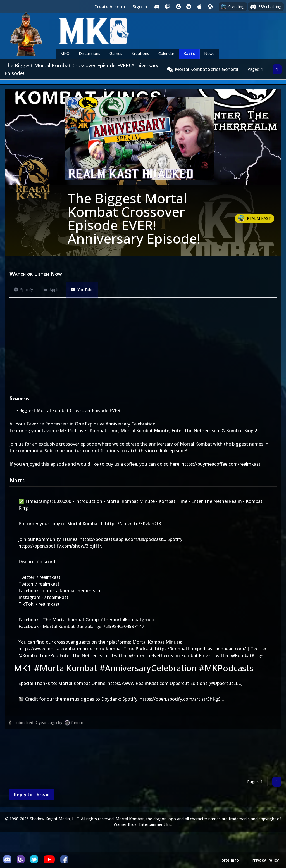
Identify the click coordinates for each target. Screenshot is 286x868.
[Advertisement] (143, 754)
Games (116, 53)
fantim (77, 723)
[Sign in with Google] (178, 7)
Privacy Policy (265, 860)
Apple (52, 290)
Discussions (90, 53)
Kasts (189, 53)
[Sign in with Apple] (199, 7)
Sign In (140, 7)
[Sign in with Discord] (157, 7)
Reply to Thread (32, 795)
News (209, 53)
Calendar (166, 53)
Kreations (140, 53)
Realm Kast (259, 218)
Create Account (111, 7)
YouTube (82, 290)
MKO (65, 53)
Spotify (23, 290)
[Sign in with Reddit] (189, 7)
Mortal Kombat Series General (207, 69)
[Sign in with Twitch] (168, 7)
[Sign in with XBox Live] (210, 7)
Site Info (230, 860)
